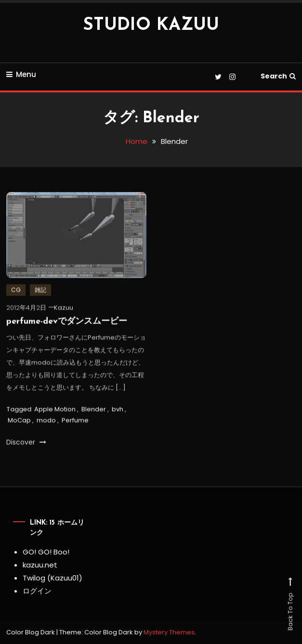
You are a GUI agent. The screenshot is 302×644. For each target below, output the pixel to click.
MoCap (19, 422)
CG (16, 291)
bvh (118, 410)
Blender (94, 410)
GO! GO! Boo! (46, 552)
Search (278, 76)
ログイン (37, 591)
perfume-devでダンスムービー (67, 323)
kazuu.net (40, 565)
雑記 (40, 291)
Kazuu (64, 309)
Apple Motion (55, 410)
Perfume (75, 422)
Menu (21, 74)
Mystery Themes (169, 632)
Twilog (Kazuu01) (53, 578)
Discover (26, 444)
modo (46, 422)
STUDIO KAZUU (151, 26)
